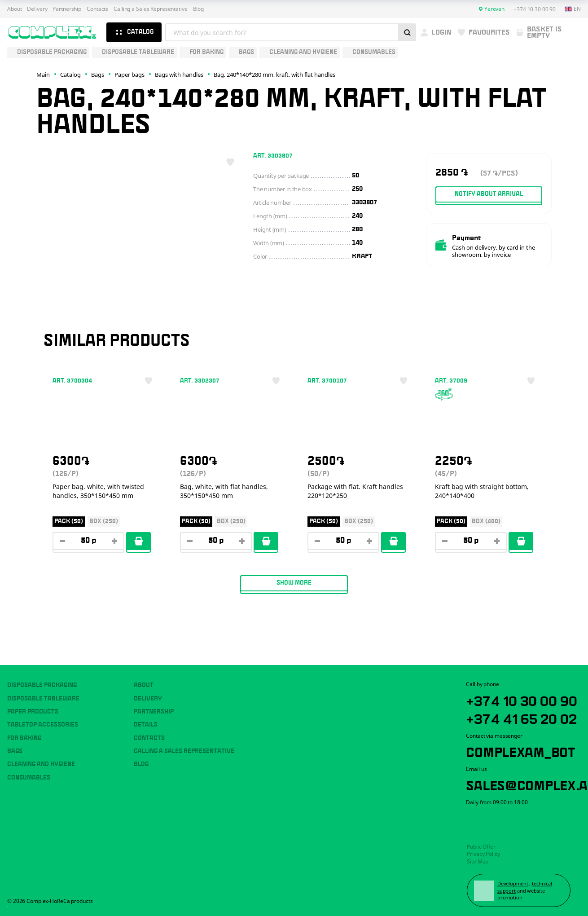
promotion (510, 897)
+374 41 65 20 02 (521, 718)
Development (513, 883)
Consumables (29, 778)
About (14, 9)
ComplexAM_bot (520, 751)
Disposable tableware (43, 699)
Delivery (37, 9)
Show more (294, 583)
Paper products (33, 712)
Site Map (478, 861)
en (573, 9)
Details (146, 725)
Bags (15, 751)
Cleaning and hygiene (41, 764)
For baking (24, 738)
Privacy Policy (483, 854)
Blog (199, 9)
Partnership (67, 9)
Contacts (97, 9)
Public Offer (481, 847)
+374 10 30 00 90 (522, 700)
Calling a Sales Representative (150, 9)
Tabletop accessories (43, 725)
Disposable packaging (42, 685)
